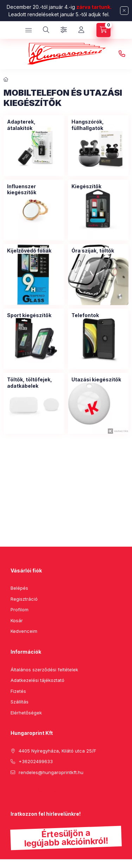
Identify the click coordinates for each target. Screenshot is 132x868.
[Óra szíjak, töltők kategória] (93, 251)
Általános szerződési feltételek (44, 670)
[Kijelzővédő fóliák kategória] (29, 251)
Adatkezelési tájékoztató (37, 680)
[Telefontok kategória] (85, 315)
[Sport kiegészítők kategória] (29, 315)
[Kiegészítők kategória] (86, 186)
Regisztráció (24, 599)
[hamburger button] (29, 30)
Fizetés (18, 691)
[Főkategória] (6, 79)
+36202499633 (122, 54)
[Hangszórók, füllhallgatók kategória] (98, 125)
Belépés (19, 588)
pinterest (27, 790)
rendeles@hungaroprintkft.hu (51, 772)
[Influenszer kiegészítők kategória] (34, 189)
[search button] (46, 30)
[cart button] (103, 30)
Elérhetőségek (26, 713)
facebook (13, 790)
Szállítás (20, 702)
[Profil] (81, 30)
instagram (41, 790)
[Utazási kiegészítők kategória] (96, 380)
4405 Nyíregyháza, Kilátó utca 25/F (57, 751)
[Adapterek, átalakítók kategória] (34, 125)
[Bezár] (124, 11)
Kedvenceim (24, 631)
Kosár (17, 620)
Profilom (20, 610)
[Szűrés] (64, 30)
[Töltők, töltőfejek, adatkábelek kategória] (34, 383)
